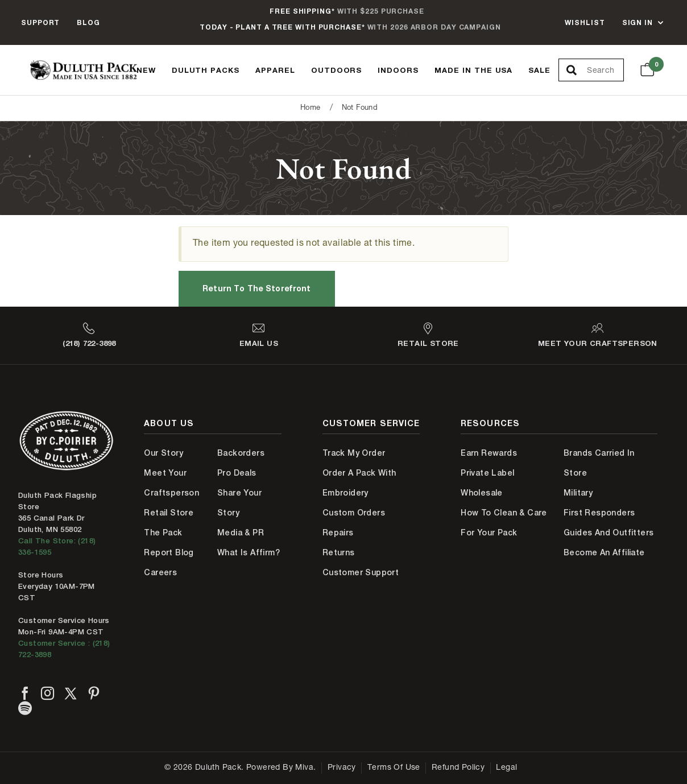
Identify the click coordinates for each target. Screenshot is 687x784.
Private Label (487, 473)
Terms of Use (394, 768)
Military (578, 493)
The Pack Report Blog (169, 542)
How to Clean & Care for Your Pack (504, 523)
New (146, 70)
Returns (339, 552)
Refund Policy (458, 768)
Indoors (398, 70)
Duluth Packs (206, 70)
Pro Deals (237, 473)
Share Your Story (239, 503)
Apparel (275, 70)
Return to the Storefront (256, 288)
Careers (160, 572)
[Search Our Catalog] (605, 71)
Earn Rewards (489, 453)
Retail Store (169, 513)
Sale (539, 70)
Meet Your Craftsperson (171, 483)
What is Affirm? (249, 552)
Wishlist (585, 22)
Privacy (342, 768)
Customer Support (361, 572)
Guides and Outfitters (609, 533)
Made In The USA (474, 70)
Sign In (638, 22)
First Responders (599, 513)
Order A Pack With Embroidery (359, 483)
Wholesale (482, 493)
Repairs (338, 533)
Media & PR (241, 533)
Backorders (241, 453)
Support (40, 22)
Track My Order (354, 453)
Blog (88, 22)
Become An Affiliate (604, 552)
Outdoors (337, 70)
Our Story (164, 453)
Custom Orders (354, 513)
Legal (506, 768)
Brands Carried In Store (599, 463)
